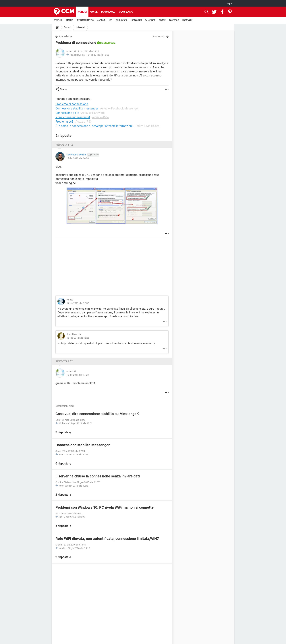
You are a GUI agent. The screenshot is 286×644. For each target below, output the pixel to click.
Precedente (65, 36)
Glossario (126, 12)
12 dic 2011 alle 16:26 (78, 158)
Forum (82, 12)
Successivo (159, 36)
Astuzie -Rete (100, 117)
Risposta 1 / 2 (64, 145)
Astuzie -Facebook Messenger (119, 108)
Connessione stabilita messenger (77, 108)
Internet (80, 27)
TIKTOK (162, 20)
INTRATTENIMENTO (85, 20)
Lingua (229, 3)
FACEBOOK (174, 20)
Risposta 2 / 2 (64, 361)
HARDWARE (188, 20)
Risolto (104, 43)
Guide (94, 12)
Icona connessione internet (73, 117)
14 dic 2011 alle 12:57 (78, 303)
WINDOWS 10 (121, 20)
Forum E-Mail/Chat (147, 126)
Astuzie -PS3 (84, 122)
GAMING (69, 20)
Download (108, 12)
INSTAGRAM (136, 20)
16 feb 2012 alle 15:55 (98, 55)
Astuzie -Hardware (93, 113)
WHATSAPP (150, 20)
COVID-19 (58, 20)
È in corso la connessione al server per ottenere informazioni (94, 126)
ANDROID (102, 20)
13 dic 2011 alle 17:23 (78, 375)
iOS (111, 20)
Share (63, 89)
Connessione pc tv (67, 113)
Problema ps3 (64, 122)
